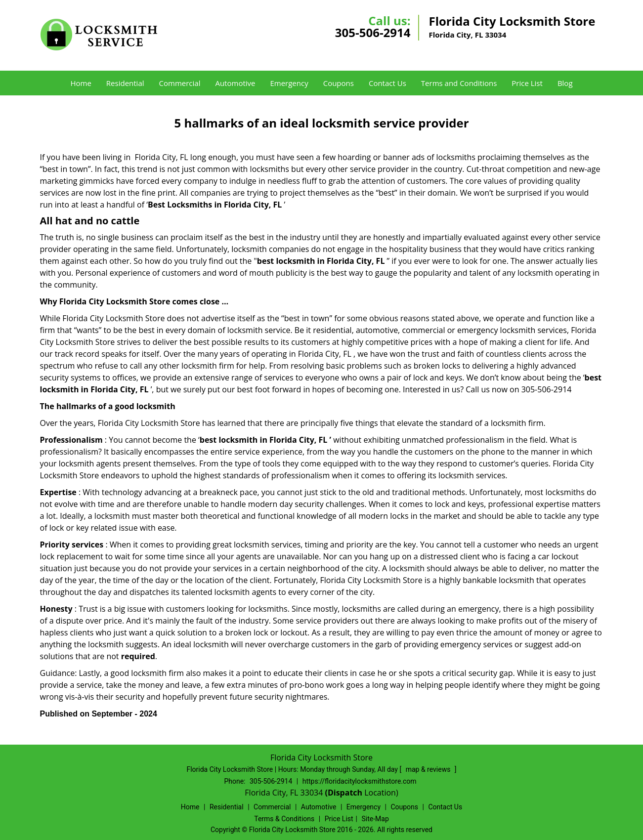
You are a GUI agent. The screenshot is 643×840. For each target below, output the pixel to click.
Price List (527, 83)
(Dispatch (344, 793)
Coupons (339, 83)
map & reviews (429, 769)
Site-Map (375, 819)
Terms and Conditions (459, 83)
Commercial (180, 83)
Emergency (289, 83)
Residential (125, 83)
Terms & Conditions (284, 819)
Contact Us (387, 83)
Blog (565, 83)
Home (81, 83)
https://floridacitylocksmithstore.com (360, 781)
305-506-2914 (373, 32)
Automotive (235, 83)
